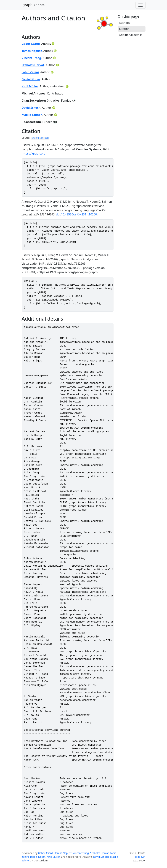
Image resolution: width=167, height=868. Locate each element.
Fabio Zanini (30, 72)
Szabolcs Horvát (33, 65)
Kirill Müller (30, 86)
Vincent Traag (31, 58)
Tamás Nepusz (32, 51)
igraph (27, 5)
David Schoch (31, 108)
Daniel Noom (31, 79)
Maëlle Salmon (32, 115)
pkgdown (140, 857)
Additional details (131, 35)
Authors (124, 23)
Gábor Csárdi (31, 44)
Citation (124, 29)
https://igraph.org (34, 153)
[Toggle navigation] (141, 5)
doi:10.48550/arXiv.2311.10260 (76, 214)
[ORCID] (53, 44)
